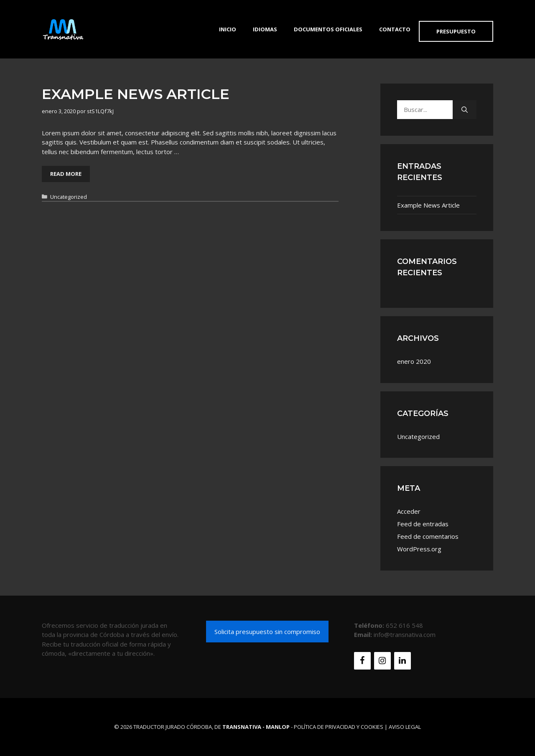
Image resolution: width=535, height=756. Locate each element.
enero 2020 (414, 361)
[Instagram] (382, 661)
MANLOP (278, 727)
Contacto (395, 29)
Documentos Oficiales (328, 29)
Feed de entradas (423, 524)
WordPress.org (419, 549)
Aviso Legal (405, 727)
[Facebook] (362, 661)
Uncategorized (69, 197)
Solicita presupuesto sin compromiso (267, 632)
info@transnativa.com (405, 634)
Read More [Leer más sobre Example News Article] (66, 174)
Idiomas (265, 29)
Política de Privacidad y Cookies (339, 727)
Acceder (409, 511)
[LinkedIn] (403, 661)
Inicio (228, 29)
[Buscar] (465, 110)
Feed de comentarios (428, 536)
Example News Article (136, 94)
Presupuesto (456, 31)
